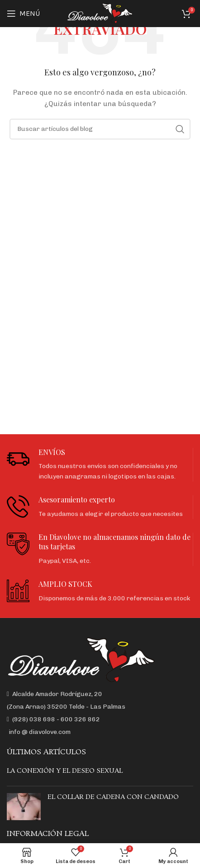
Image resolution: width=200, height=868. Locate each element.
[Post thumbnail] (24, 807)
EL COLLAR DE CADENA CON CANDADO (113, 797)
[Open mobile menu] (23, 14)
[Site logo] (100, 13)
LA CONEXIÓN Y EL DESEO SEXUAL (65, 771)
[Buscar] (100, 129)
